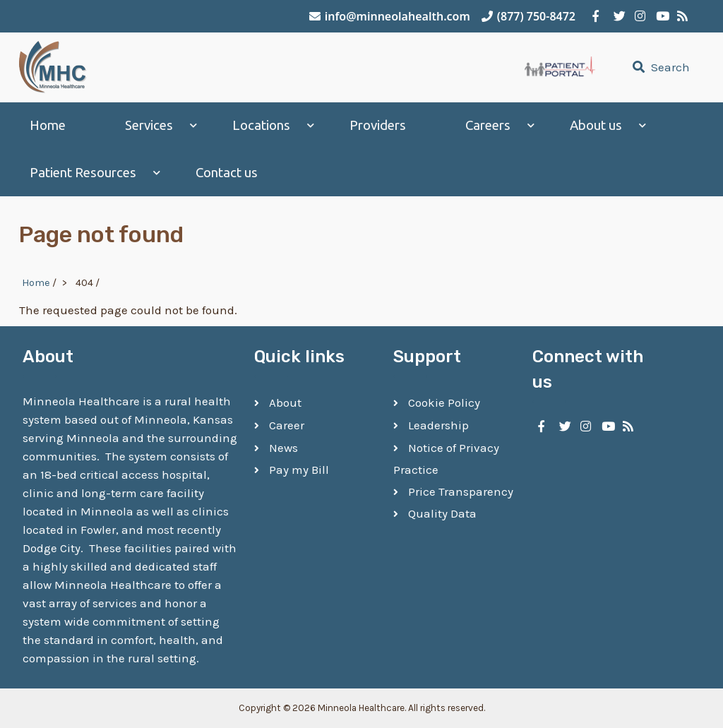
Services (149, 125)
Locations (261, 125)
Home (48, 125)
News (283, 448)
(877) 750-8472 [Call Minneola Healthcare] (528, 16)
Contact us (227, 173)
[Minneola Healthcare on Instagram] (638, 16)
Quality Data (442, 513)
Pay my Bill (299, 470)
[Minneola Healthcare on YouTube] (659, 16)
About (285, 402)
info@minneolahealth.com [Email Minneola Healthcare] (390, 16)
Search (659, 67)
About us (596, 125)
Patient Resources (83, 173)
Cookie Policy (444, 402)
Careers (488, 125)
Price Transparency (461, 491)
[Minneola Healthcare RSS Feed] (681, 16)
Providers (378, 125)
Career (287, 425)
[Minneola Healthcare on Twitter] (617, 16)
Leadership (438, 425)
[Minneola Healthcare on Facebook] (596, 16)
